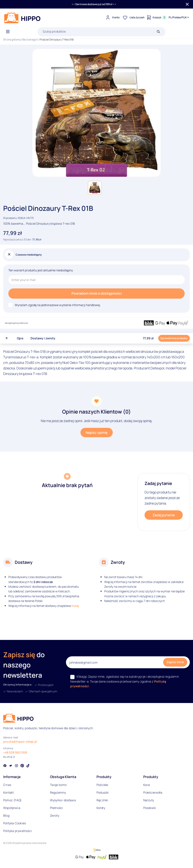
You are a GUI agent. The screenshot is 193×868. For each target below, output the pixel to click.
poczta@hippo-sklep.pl (20, 741)
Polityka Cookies (15, 823)
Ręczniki (102, 800)
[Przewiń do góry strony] (7, 338)
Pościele (102, 785)
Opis (20, 338)
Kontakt (8, 792)
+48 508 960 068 (15, 752)
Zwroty (55, 815)
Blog (6, 815)
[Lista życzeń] (133, 17)
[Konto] (112, 17)
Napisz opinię (97, 433)
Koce (147, 785)
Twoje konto (58, 785)
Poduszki (103, 792)
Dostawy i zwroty (43, 338)
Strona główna (12, 40)
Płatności (57, 808)
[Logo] (22, 18)
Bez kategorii (31, 40)
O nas (7, 785)
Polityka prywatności (18, 831)
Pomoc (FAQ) (12, 800)
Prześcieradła (153, 792)
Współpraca (12, 808)
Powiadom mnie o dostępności (97, 293)
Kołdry (101, 808)
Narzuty (149, 800)
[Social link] (5, 766)
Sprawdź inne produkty (174, 338)
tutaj (75, 606)
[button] (95, 188)
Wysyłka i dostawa (63, 800)
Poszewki (150, 808)
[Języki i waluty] (179, 17)
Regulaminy (58, 792)
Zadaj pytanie (164, 515)
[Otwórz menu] (8, 32)
